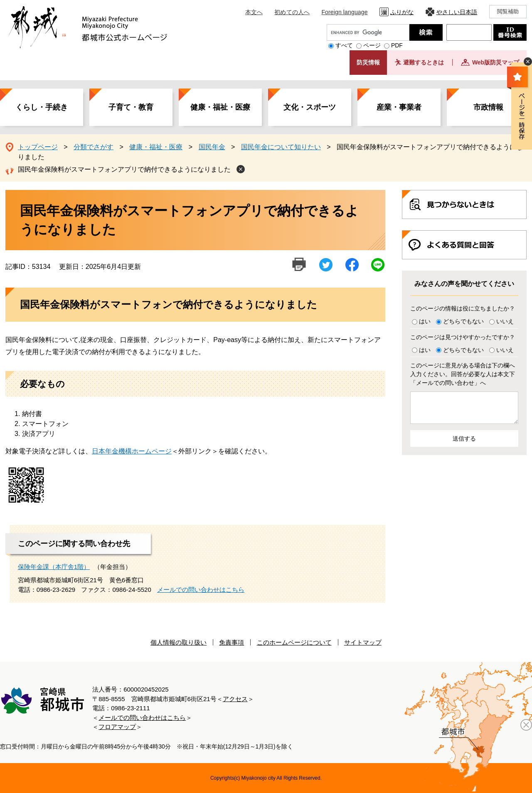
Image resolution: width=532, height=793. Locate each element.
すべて (344, 45)
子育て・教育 (131, 107)
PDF (397, 45)
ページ (372, 45)
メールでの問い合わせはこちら (201, 590)
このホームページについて (294, 642)
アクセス (235, 699)
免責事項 (232, 642)
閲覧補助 (508, 11)
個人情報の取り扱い (179, 642)
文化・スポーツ (310, 107)
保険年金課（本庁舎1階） (54, 567)
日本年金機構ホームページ (132, 451)
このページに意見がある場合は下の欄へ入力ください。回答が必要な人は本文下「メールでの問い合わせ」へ (463, 374)
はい (425, 321)
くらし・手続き (42, 107)
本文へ (254, 12)
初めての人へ (292, 12)
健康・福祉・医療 (220, 107)
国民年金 (212, 147)
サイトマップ (363, 642)
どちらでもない (463, 321)
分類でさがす (94, 147)
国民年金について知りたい (281, 147)
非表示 (528, 62)
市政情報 (488, 107)
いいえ (505, 321)
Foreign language (344, 12)
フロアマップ (117, 727)
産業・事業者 (399, 107)
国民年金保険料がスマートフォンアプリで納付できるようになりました (124, 169)
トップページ (38, 147)
